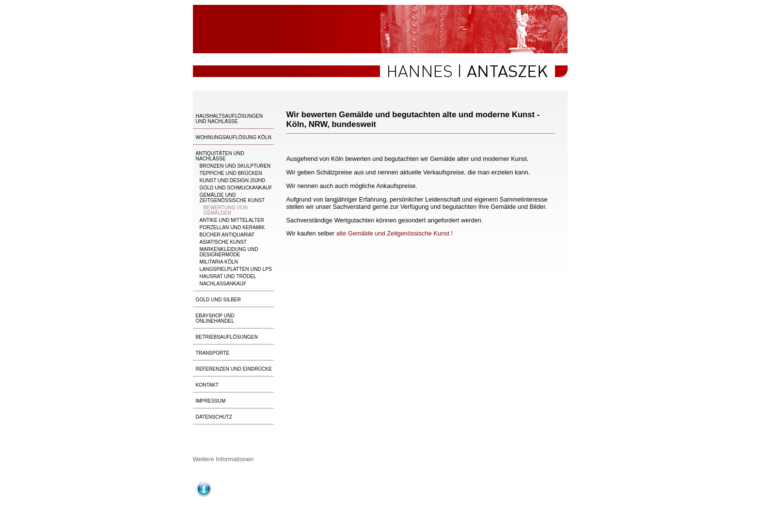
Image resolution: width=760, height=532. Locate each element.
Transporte (213, 353)
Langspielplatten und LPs (236, 269)
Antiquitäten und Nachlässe (220, 156)
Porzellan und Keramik (232, 227)
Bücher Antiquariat (227, 235)
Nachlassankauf (223, 284)
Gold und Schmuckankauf (236, 188)
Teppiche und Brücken (231, 173)
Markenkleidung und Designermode (229, 252)
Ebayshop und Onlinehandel (215, 318)
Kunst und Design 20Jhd (233, 180)
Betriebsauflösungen (227, 337)
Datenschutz (214, 417)
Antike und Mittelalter (232, 220)
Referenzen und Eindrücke (234, 369)
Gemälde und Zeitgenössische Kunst (232, 198)
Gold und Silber (218, 300)
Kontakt (207, 385)
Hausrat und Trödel (228, 276)
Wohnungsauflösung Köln (234, 137)
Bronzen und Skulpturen (235, 166)
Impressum (211, 401)
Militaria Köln (219, 262)
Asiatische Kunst (223, 242)
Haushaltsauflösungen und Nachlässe (230, 119)
